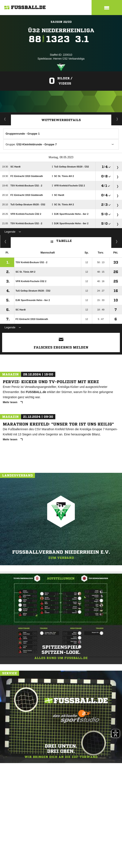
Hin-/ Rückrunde (117, 241)
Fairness (5, 241)
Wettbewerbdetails (61, 120)
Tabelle (61, 240)
